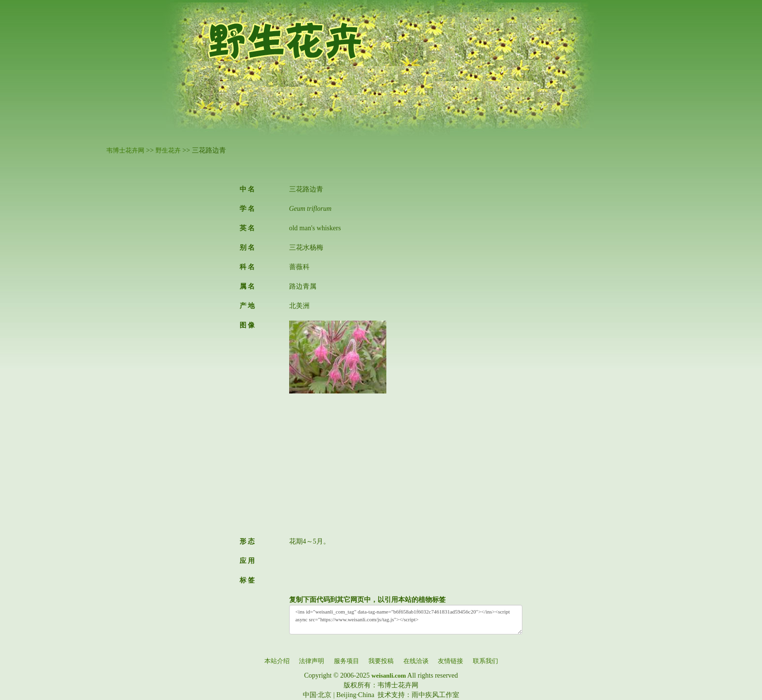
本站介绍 (277, 661)
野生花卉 (168, 150)
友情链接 (450, 661)
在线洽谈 (416, 661)
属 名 (247, 286)
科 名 (247, 267)
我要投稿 (381, 661)
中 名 (247, 189)
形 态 (247, 541)
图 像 (247, 325)
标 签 (247, 580)
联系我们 (485, 661)
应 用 (247, 561)
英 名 (247, 228)
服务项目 (346, 661)
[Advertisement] (406, 461)
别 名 (247, 248)
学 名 (247, 209)
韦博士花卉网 (125, 150)
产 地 (247, 306)
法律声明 (312, 661)
